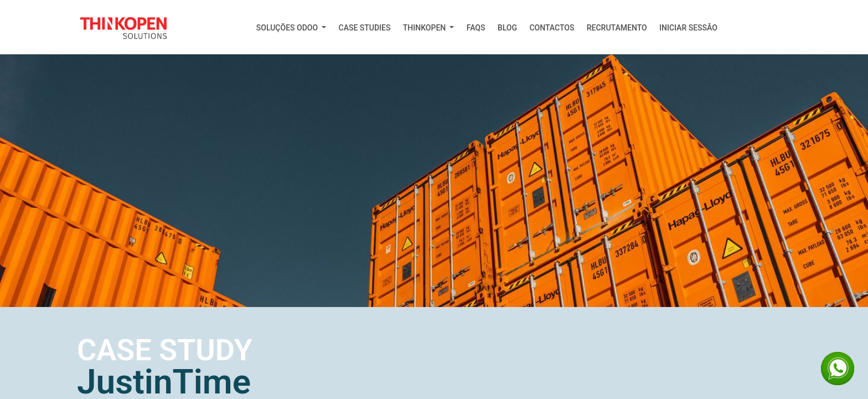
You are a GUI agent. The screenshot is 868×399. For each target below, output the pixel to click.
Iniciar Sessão (688, 28)
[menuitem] (291, 28)
